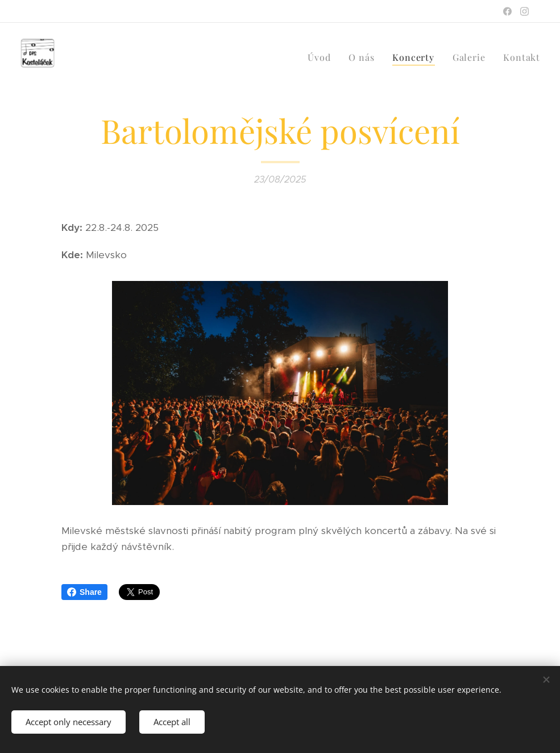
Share (84, 592)
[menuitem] (322, 57)
